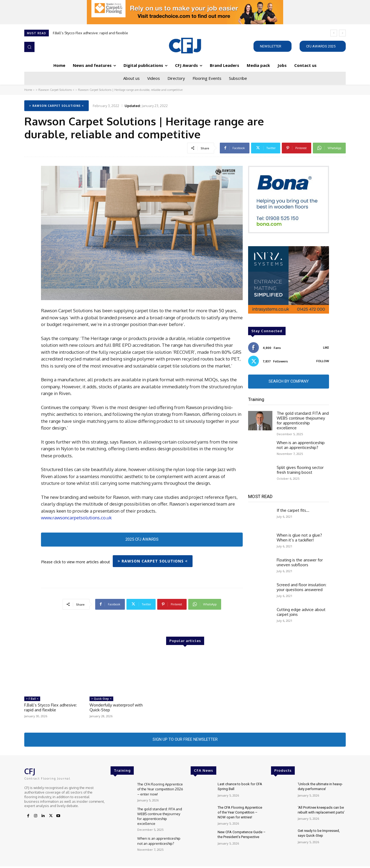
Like (326, 348)
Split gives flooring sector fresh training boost (300, 471)
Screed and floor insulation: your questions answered (302, 588)
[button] (29, 47)
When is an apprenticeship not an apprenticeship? (301, 446)
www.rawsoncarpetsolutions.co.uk (76, 518)
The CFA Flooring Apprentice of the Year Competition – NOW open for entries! (240, 814)
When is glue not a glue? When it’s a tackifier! (299, 538)
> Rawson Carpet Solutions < (55, 90)
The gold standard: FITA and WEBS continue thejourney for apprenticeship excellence (303, 421)
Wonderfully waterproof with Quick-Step (116, 708)
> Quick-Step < (101, 699)
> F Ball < (32, 699)
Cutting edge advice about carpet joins (301, 613)
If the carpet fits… (293, 511)
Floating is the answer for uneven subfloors (300, 563)
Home (28, 90)
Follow (323, 361)
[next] (342, 33)
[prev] (334, 33)
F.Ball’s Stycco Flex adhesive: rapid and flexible (90, 33)
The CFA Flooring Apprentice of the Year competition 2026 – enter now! (160, 791)
